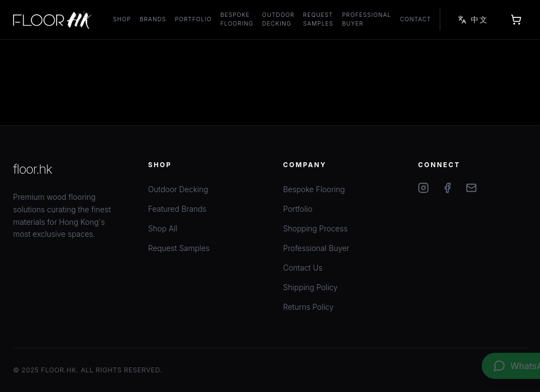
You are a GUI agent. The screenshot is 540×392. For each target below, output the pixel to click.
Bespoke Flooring (237, 19)
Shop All (163, 228)
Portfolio (193, 19)
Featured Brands (177, 209)
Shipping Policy (311, 287)
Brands (153, 19)
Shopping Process (315, 228)
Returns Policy (309, 307)
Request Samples (318, 19)
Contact (415, 19)
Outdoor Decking (278, 19)
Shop (122, 19)
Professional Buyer (367, 19)
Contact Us (303, 268)
